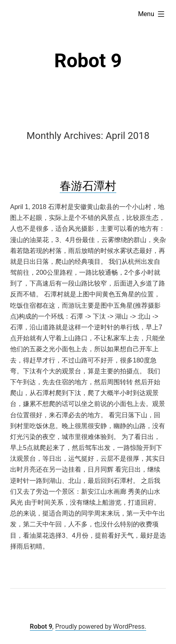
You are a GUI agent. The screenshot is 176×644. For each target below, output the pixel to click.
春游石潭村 (88, 186)
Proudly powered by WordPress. (101, 626)
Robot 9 (88, 61)
